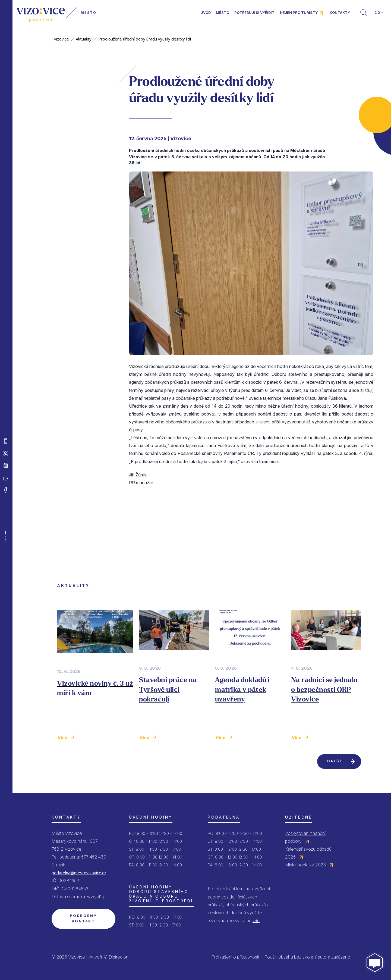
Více (62, 738)
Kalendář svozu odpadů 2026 (308, 853)
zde (256, 920)
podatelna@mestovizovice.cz (79, 873)
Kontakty (340, 13)
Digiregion (119, 957)
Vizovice (60, 39)
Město (223, 13)
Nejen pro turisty (299, 13)
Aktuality (84, 39)
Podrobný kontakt (83, 918)
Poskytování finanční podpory (305, 837)
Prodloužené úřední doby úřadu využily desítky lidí (145, 39)
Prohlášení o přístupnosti (235, 957)
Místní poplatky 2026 (305, 865)
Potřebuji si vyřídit (254, 13)
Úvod (206, 13)
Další (334, 761)
